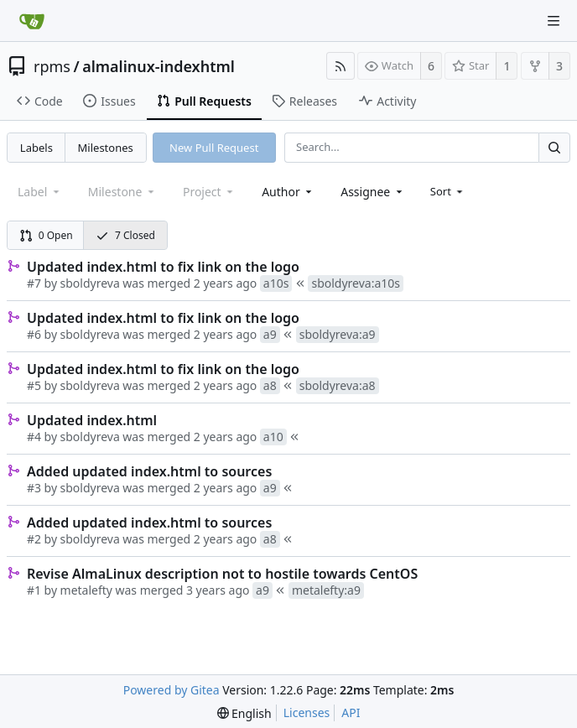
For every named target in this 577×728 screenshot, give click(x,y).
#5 (34, 385)
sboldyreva (90, 283)
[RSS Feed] (340, 66)
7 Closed (125, 235)
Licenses (307, 712)
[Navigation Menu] (554, 21)
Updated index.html (92, 420)
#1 (34, 590)
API (351, 712)
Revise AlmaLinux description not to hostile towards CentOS (222, 574)
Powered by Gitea (172, 690)
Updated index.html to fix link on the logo (163, 267)
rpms (52, 66)
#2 (34, 539)
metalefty (86, 590)
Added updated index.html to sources (149, 471)
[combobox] (288, 192)
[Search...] (554, 147)
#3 (34, 488)
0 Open (46, 235)
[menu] (448, 191)
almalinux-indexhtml (159, 66)
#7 (34, 283)
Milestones (106, 148)
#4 (34, 437)
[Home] (32, 21)
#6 (34, 334)
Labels (36, 148)
